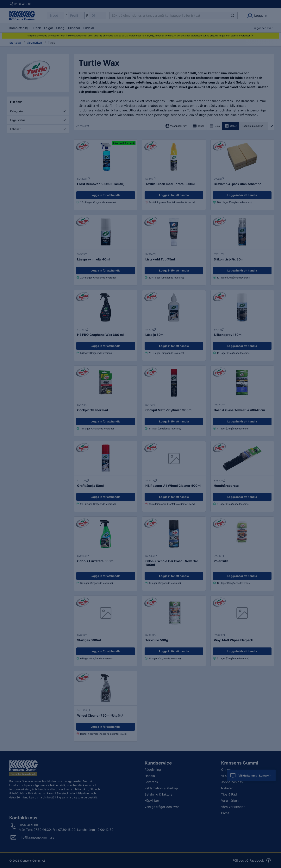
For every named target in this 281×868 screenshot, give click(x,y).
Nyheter (227, 788)
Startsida (15, 43)
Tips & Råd (229, 794)
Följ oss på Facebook (252, 860)
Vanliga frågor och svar (162, 807)
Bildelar (89, 28)
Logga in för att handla (106, 195)
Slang (60, 28)
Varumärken (34, 43)
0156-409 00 (20, 4)
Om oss (227, 770)
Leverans (151, 782)
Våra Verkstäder (233, 807)
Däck (37, 28)
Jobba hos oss (232, 782)
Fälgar (49, 28)
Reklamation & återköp (161, 788)
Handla (150, 776)
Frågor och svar (262, 28)
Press (225, 813)
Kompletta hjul (20, 28)
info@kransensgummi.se (37, 837)
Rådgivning (153, 770)
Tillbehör (74, 28)
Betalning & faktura (159, 794)
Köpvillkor (152, 801)
